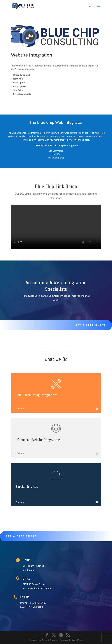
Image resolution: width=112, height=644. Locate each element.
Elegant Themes (50, 640)
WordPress (78, 640)
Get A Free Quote (80, 325)
